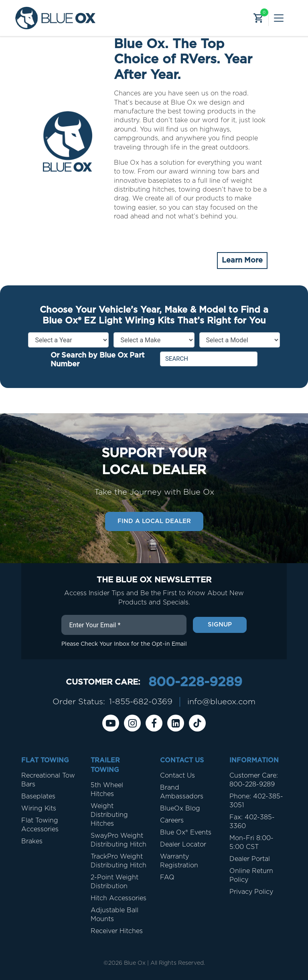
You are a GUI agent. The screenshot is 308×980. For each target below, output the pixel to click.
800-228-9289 (195, 682)
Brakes (32, 841)
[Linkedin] (176, 723)
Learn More (242, 261)
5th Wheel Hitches (107, 790)
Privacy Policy (251, 892)
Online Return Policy (251, 875)
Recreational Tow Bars (48, 780)
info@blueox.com (221, 702)
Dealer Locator (183, 845)
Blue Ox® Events (186, 832)
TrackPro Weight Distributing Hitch (119, 861)
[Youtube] (111, 723)
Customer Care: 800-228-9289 (254, 780)
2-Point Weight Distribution (114, 882)
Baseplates (38, 796)
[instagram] (132, 723)
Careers (172, 820)
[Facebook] (154, 723)
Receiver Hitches (117, 931)
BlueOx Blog (180, 808)
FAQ (167, 877)
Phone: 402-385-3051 (256, 801)
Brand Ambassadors (182, 792)
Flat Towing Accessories (40, 825)
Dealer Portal (250, 859)
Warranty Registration (179, 861)
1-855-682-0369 (141, 702)
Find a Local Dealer (154, 521)
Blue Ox (135, 963)
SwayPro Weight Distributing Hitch (119, 840)
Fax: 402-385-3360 (252, 822)
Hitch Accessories (119, 898)
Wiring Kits (39, 808)
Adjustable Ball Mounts (114, 915)
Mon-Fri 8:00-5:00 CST (251, 843)
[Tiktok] (197, 723)
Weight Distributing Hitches (109, 815)
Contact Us (177, 776)
